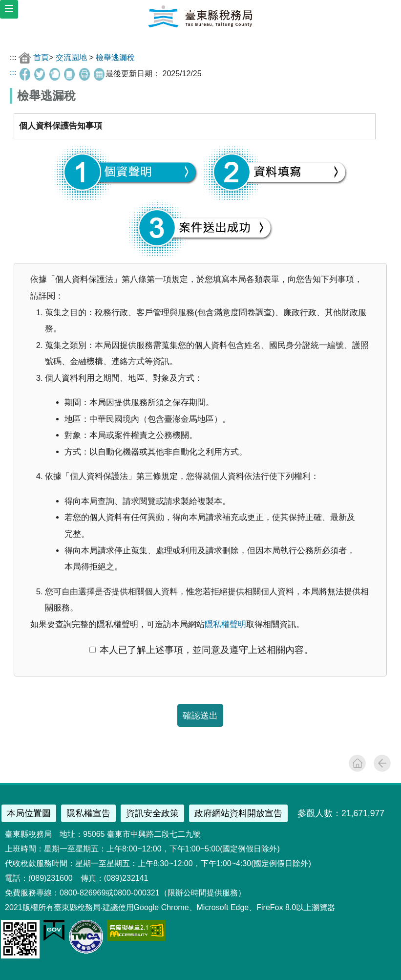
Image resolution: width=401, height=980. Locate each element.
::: (13, 57)
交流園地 (71, 57)
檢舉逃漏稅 (115, 57)
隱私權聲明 (225, 624)
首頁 (41, 57)
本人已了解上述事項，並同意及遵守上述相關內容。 (201, 650)
